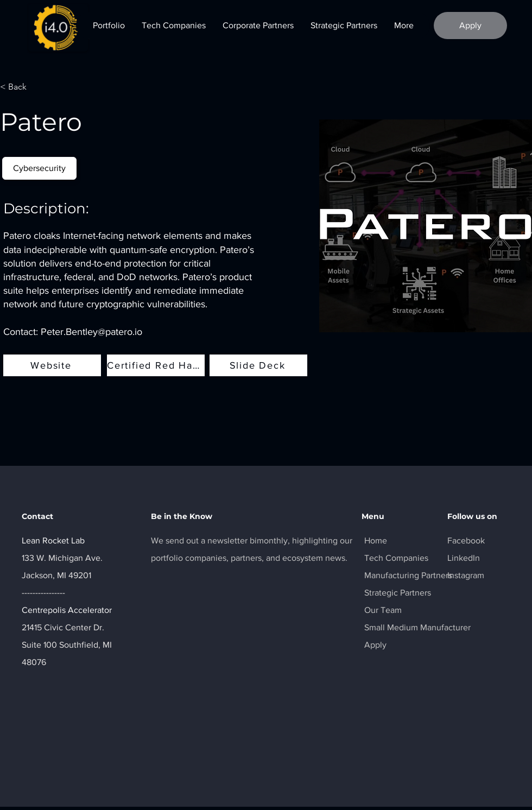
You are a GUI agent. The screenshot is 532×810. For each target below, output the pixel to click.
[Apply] (470, 26)
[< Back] (21, 87)
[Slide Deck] (258, 365)
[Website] (52, 365)
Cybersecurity (39, 167)
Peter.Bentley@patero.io (91, 332)
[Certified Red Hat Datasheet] (156, 365)
